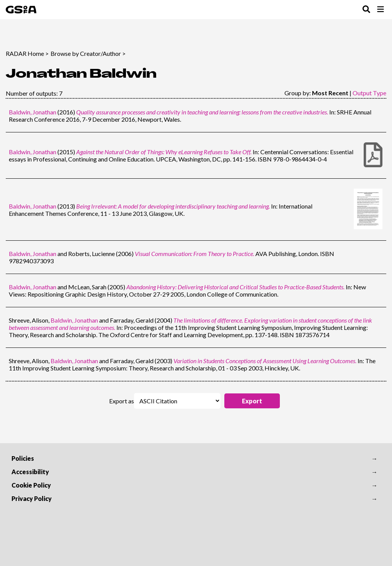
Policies (23, 458)
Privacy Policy (32, 498)
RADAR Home (25, 53)
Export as (122, 401)
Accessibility (30, 472)
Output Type (369, 93)
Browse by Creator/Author (86, 53)
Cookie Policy (31, 485)
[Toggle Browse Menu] (381, 10)
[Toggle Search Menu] (366, 10)
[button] (252, 401)
